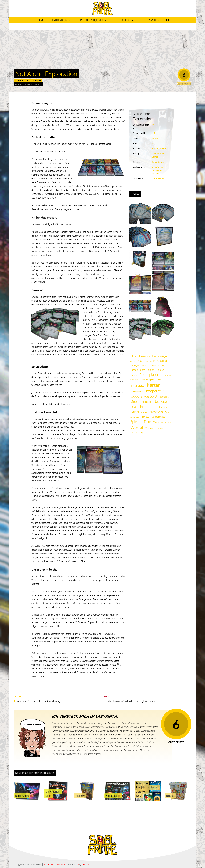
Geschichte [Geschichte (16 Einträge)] (167, 375)
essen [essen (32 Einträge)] (151, 370)
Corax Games (158, 162)
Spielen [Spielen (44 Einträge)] (136, 422)
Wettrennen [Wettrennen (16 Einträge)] (166, 422)
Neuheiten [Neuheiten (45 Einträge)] (161, 401)
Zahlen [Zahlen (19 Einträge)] (160, 428)
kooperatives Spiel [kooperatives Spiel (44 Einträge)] (144, 396)
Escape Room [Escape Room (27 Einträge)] (138, 370)
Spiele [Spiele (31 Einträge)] (145, 417)
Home (41, 20)
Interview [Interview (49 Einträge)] (137, 386)
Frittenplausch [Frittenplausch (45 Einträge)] (150, 375)
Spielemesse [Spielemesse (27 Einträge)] (158, 417)
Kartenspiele (36, 80)
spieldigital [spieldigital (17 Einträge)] (135, 417)
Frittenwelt (151, 20)
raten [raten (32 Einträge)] (151, 407)
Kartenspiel (157, 170)
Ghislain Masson (159, 149)
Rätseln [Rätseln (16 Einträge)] (144, 412)
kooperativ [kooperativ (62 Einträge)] (155, 391)
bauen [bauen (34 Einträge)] (145, 365)
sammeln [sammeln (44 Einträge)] (156, 412)
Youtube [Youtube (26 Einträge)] (150, 428)
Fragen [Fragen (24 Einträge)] (134, 375)
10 (152, 143)
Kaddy (18, 84)
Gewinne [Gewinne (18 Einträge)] (134, 380)
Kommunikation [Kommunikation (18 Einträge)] (137, 392)
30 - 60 (155, 138)
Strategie (156, 174)
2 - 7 (153, 133)
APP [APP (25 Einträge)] (152, 361)
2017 (153, 125)
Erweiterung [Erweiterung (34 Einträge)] (158, 365)
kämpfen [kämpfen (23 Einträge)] (164, 397)
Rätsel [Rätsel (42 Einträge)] (135, 412)
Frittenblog (61, 20)
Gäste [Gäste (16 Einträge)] (159, 380)
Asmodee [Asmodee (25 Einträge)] (162, 361)
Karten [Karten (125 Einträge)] (154, 385)
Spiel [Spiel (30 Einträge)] (168, 412)
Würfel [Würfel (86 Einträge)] (137, 427)
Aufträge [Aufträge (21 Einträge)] (134, 365)
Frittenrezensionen (93, 20)
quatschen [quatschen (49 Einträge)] (138, 407)
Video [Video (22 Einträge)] (156, 422)
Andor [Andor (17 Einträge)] (133, 361)
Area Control (157, 167)
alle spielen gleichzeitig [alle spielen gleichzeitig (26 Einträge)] (143, 356)
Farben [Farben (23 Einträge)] (160, 370)
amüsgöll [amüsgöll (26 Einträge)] (163, 356)
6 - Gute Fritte (158, 179)
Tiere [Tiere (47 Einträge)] (147, 422)
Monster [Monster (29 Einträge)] (146, 402)
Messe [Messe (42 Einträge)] (135, 401)
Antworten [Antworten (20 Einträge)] (143, 361)
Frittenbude (124, 20)
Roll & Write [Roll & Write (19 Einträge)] (162, 407)
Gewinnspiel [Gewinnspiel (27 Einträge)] (147, 379)
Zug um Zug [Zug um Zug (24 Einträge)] (136, 432)
